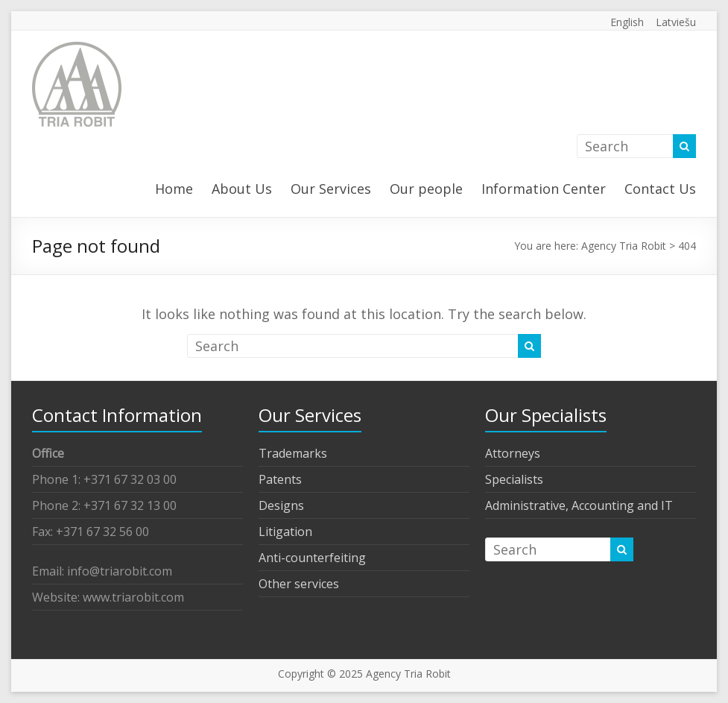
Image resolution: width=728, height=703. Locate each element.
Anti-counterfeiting (312, 558)
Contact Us (660, 189)
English (627, 22)
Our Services (331, 189)
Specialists (514, 479)
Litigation (285, 532)
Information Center (544, 189)
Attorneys (513, 453)
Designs (281, 505)
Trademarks (293, 453)
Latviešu (676, 22)
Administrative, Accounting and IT (579, 505)
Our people (426, 189)
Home (174, 189)
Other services (299, 584)
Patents (280, 479)
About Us (242, 189)
